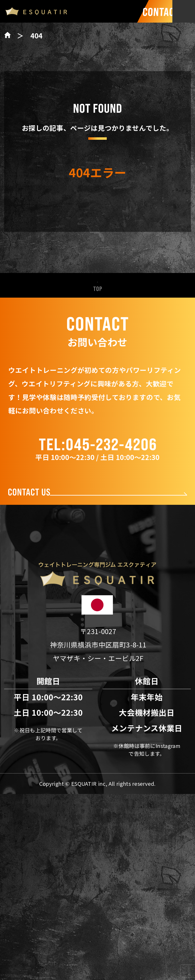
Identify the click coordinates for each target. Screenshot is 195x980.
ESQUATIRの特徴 (97, 597)
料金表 (97, 657)
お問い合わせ (97, 716)
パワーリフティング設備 (97, 617)
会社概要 (97, 676)
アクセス (97, 696)
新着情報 (97, 577)
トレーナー (97, 637)
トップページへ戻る (98, 219)
